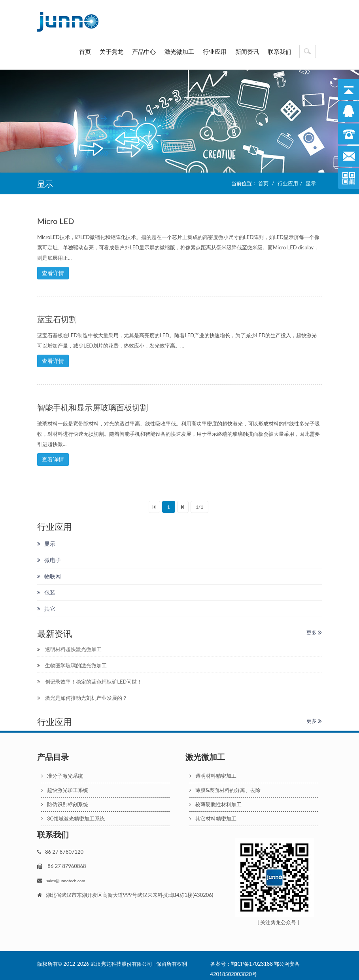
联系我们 (280, 51)
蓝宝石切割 (57, 318)
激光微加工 (179, 51)
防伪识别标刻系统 (65, 801)
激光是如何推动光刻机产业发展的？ (82, 695)
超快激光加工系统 (65, 787)
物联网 (49, 573)
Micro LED (56, 221)
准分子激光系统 (62, 773)
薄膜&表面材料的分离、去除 (225, 787)
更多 (314, 629)
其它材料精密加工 (213, 815)
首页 (85, 51)
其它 (46, 605)
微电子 (49, 556)
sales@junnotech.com (66, 877)
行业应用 (215, 51)
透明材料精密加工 (213, 773)
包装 (46, 589)
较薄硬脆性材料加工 (215, 801)
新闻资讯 (247, 51)
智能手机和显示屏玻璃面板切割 (93, 405)
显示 (311, 183)
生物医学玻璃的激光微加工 (72, 662)
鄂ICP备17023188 (252, 961)
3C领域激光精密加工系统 (73, 815)
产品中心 (144, 51)
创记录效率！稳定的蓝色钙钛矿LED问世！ (90, 678)
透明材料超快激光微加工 (69, 646)
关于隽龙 (111, 51)
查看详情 (53, 273)
